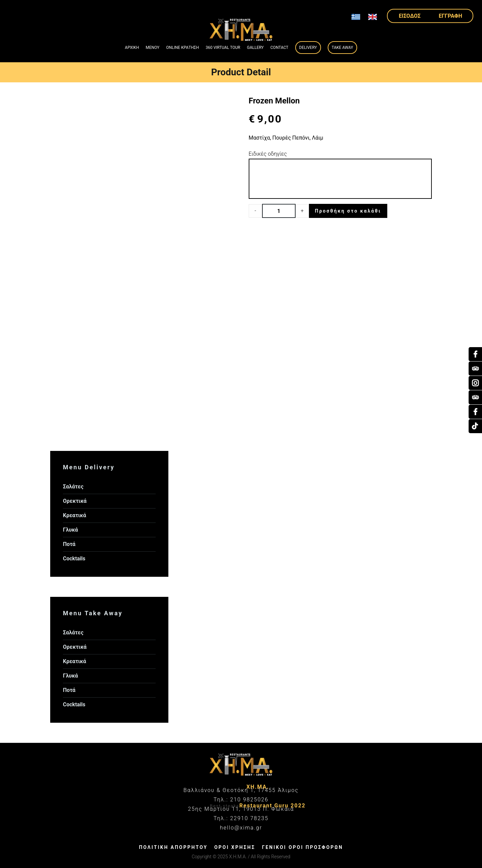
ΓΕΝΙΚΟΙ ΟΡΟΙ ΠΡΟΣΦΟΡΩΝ (303, 847)
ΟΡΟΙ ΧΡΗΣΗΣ (235, 847)
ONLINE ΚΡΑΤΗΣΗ (182, 48)
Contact (279, 48)
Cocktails (74, 559)
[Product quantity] (279, 211)
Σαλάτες (73, 487)
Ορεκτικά (75, 501)
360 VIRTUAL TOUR (223, 48)
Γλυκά (70, 530)
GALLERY (255, 48)
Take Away (342, 48)
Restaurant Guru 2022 (272, 806)
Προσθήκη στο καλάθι (348, 211)
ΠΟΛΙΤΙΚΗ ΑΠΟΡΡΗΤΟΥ (173, 847)
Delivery (308, 48)
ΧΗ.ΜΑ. (258, 787)
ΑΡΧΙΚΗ (132, 48)
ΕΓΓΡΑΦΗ (451, 16)
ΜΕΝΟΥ (152, 48)
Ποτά (69, 544)
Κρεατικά (74, 515)
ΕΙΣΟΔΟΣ (410, 16)
